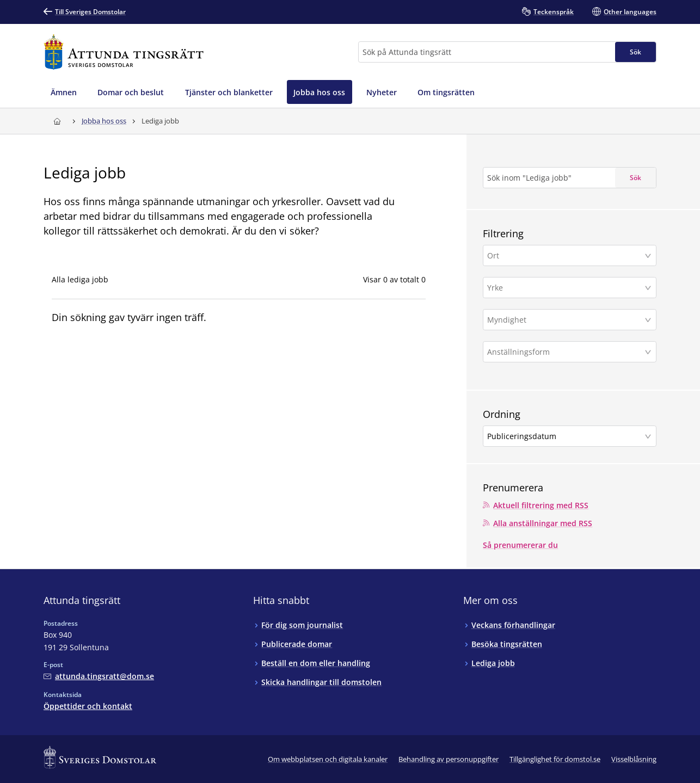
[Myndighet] (566, 320)
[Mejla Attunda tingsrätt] (99, 676)
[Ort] (566, 255)
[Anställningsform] (566, 352)
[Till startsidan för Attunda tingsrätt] (124, 52)
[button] (570, 255)
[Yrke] (566, 288)
